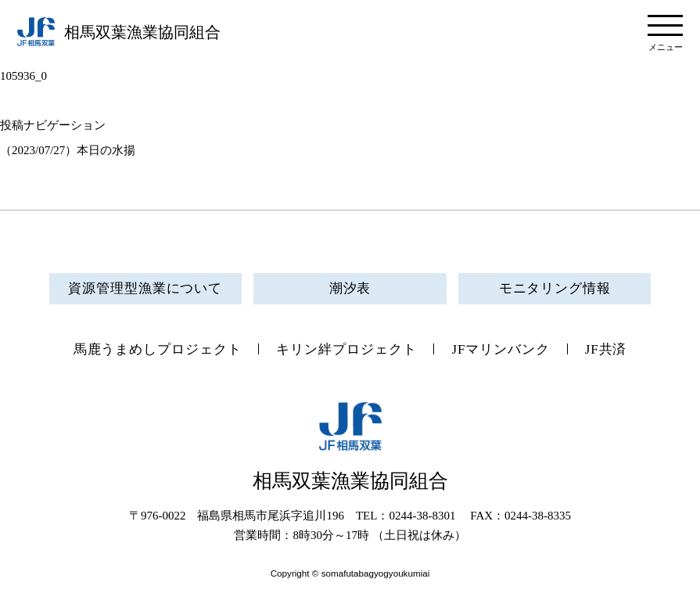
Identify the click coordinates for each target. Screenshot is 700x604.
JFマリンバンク (500, 349)
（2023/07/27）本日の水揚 (68, 150)
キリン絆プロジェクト (346, 349)
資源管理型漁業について (145, 288)
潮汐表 (350, 288)
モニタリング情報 (555, 288)
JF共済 (606, 349)
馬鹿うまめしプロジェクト (158, 349)
